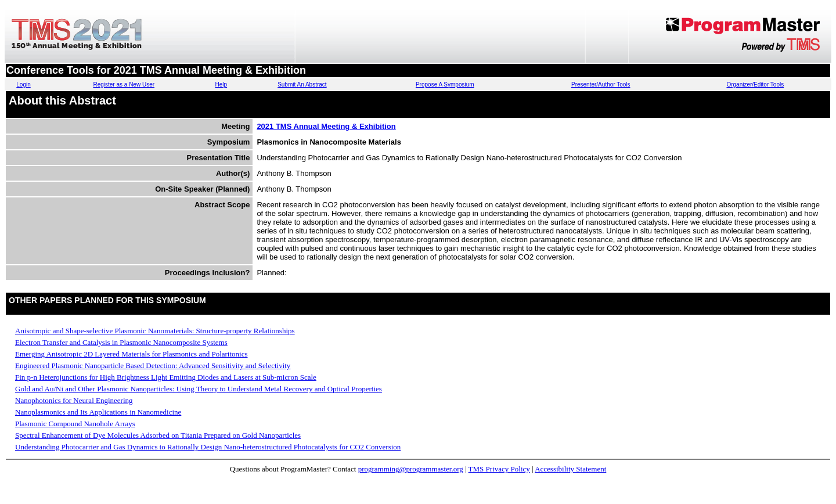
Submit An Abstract (302, 84)
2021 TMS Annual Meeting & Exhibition (326, 126)
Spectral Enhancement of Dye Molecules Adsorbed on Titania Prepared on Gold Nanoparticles (158, 435)
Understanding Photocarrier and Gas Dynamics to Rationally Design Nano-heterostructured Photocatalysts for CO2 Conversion (208, 447)
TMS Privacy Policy (499, 469)
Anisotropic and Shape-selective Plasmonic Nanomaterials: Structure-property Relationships (155, 331)
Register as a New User (124, 84)
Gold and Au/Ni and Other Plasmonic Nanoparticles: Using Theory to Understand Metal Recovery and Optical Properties (199, 389)
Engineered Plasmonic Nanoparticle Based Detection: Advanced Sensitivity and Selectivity (153, 366)
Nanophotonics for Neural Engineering (74, 400)
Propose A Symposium (445, 84)
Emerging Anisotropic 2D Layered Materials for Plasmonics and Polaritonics (131, 354)
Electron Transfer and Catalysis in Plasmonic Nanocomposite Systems (121, 342)
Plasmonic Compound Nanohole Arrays (75, 424)
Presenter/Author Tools (601, 84)
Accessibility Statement (570, 469)
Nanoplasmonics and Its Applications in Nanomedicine (98, 412)
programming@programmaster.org (411, 469)
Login (23, 84)
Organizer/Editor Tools (755, 84)
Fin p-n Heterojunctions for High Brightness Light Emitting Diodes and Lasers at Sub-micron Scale (166, 377)
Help (221, 84)
